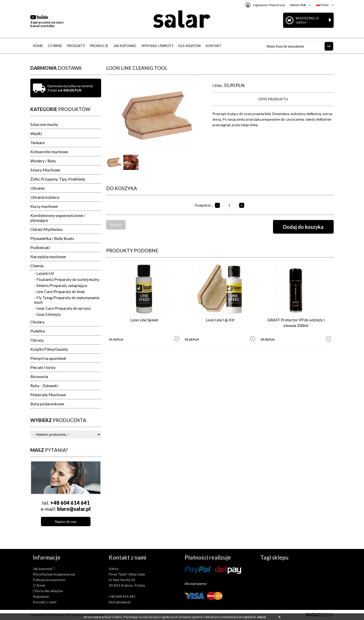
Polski (322, 5)
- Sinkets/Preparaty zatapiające (61, 285)
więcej (261, 617)
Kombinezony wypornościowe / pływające (58, 218)
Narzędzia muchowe (48, 257)
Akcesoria (39, 376)
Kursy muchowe (44, 206)
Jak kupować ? (44, 569)
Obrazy (37, 340)
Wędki (36, 133)
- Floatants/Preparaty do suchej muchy (67, 279)
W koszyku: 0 (313, 20)
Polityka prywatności (49, 580)
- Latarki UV (44, 273)
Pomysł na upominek (48, 358)
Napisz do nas (66, 522)
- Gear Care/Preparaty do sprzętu (62, 308)
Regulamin (41, 596)
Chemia (37, 266)
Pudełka (38, 331)
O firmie (39, 585)
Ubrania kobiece (45, 197)
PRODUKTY (76, 46)
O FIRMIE (55, 46)
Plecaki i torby (43, 367)
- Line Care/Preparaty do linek (59, 292)
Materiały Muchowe (48, 395)
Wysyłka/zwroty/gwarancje (54, 574)
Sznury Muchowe (45, 170)
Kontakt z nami (45, 602)
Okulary (37, 322)
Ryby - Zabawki (44, 385)
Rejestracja (277, 5)
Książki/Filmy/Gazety (49, 349)
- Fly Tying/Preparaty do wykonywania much (67, 300)
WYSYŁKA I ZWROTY (157, 46)
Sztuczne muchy (44, 124)
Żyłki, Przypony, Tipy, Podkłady (58, 179)
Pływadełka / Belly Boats (52, 238)
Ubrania (37, 188)
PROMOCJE (99, 46)
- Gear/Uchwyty (48, 314)
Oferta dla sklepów (48, 591)
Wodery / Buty (43, 161)
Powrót (116, 225)
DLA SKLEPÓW (190, 46)
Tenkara (37, 142)
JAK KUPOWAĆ (125, 46)
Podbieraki (40, 247)
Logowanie (260, 5)
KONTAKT (214, 46)
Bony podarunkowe (47, 404)
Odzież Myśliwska (46, 229)
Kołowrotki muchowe (49, 152)
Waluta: (298, 5)
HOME (38, 46)
